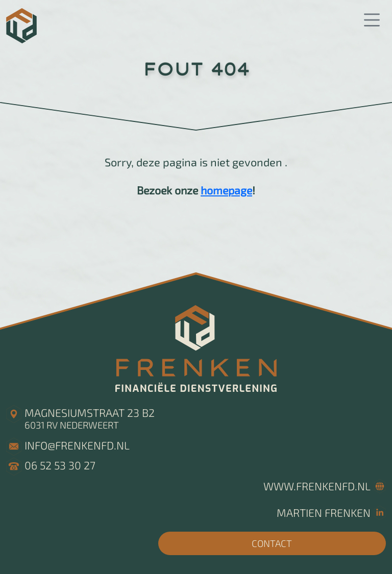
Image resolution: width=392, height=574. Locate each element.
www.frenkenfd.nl (317, 486)
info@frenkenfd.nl (77, 445)
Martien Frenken (324, 513)
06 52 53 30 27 (60, 465)
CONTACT (272, 543)
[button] (372, 20)
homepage (226, 190)
